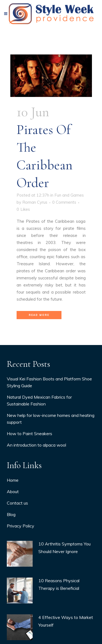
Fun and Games (69, 195)
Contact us (17, 530)
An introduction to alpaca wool (36, 472)
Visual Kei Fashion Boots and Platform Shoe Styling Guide (49, 409)
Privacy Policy (21, 553)
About (13, 519)
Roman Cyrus (35, 202)
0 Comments (64, 202)
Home (13, 507)
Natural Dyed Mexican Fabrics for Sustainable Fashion (39, 428)
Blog (11, 542)
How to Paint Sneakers (30, 461)
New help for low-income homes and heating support (51, 446)
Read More (39, 315)
